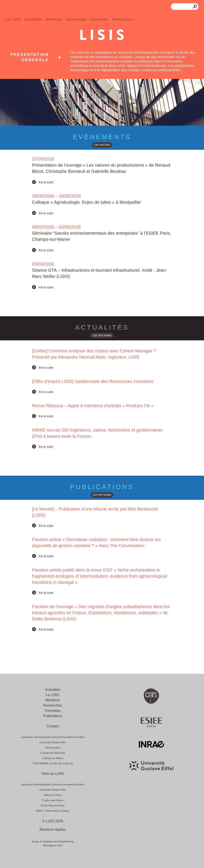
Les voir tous (102, 145)
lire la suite (46, 182)
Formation (99, 19)
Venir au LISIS (53, 774)
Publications (53, 716)
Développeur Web (53, 845)
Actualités (33, 19)
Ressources (122, 19)
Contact (53, 726)
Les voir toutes (102, 335)
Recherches (76, 19)
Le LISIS (13, 19)
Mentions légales (53, 830)
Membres (54, 19)
